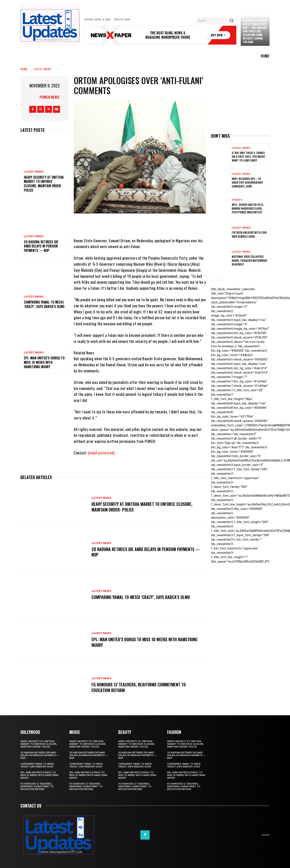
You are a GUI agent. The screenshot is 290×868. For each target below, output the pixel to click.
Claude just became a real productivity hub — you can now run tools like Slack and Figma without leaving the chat (255, 31)
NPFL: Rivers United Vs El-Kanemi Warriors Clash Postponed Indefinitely (248, 208)
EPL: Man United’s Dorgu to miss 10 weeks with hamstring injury (44, 362)
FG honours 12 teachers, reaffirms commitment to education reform (139, 687)
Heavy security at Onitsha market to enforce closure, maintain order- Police (44, 184)
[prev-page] (214, 278)
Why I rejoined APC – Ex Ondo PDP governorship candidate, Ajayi (247, 182)
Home (24, 69)
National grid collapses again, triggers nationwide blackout (249, 260)
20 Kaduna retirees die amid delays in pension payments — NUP (41, 246)
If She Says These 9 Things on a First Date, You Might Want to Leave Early (249, 156)
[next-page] (220, 278)
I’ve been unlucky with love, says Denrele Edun (250, 234)
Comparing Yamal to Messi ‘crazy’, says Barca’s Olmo (44, 304)
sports (237, 200)
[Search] (231, 21)
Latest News (43, 69)
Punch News (50, 97)
